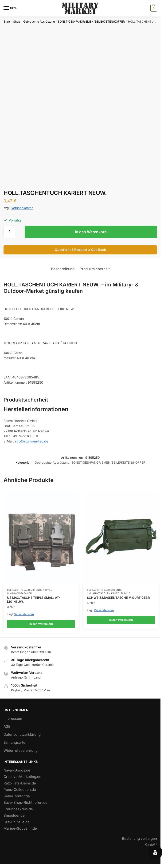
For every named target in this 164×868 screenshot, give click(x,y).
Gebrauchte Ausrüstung (39, 22)
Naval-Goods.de (17, 770)
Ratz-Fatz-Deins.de (20, 783)
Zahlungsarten (16, 742)
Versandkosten (22, 208)
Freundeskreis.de (18, 809)
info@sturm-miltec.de (32, 441)
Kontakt (151, 845)
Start (7, 22)
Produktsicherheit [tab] (95, 269)
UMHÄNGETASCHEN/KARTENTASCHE (109, 593)
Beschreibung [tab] (63, 269)
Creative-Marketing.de (22, 777)
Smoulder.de (14, 815)
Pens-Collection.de (20, 790)
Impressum (13, 718)
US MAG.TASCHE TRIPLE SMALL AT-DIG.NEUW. (34, 600)
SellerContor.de (17, 796)
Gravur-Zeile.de (17, 822)
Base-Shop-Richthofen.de (25, 802)
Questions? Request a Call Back (80, 250)
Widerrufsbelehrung (21, 750)
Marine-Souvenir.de (20, 828)
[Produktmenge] (9, 232)
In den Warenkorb (91, 232)
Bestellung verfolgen (139, 838)
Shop (17, 22)
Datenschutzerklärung (22, 734)
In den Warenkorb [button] (41, 624)
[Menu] (11, 8)
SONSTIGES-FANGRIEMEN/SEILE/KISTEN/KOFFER (91, 22)
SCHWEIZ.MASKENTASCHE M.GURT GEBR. (119, 598)
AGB (7, 726)
